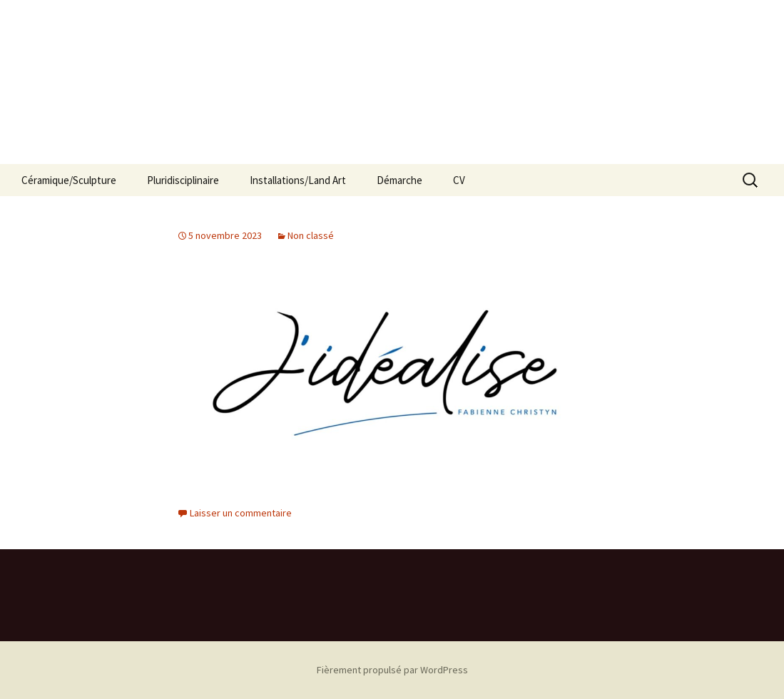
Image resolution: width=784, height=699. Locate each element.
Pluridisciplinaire (183, 180)
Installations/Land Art (298, 180)
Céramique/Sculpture (69, 180)
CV (459, 180)
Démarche (399, 180)
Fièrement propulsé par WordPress (392, 670)
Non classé (311, 235)
